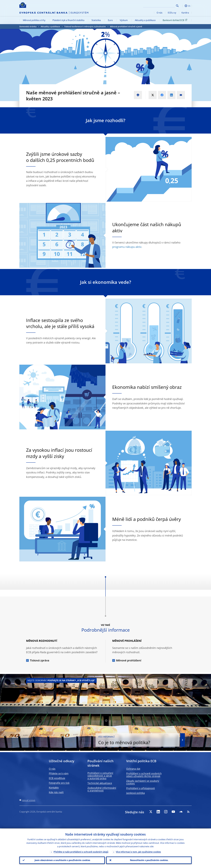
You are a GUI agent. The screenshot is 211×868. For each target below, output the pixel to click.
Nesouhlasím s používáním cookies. (149, 860)
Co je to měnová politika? (143, 740)
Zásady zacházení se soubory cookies (143, 782)
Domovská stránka (28, 26)
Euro (110, 20)
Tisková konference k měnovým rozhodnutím (85, 26)
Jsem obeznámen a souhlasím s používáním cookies (62, 860)
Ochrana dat (133, 769)
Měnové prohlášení (129, 660)
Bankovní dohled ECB (175, 20)
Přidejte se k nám (59, 773)
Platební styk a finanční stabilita (68, 20)
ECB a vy (172, 13)
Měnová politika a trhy (34, 20)
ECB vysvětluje (57, 778)
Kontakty (54, 788)
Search (177, 6)
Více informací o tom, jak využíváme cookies (138, 851)
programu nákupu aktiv (127, 247)
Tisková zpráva (40, 660)
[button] (182, 6)
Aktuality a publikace (145, 20)
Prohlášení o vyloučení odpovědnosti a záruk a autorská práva (100, 776)
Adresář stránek (29, 800)
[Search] (162, 5)
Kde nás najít (56, 792)
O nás (160, 13)
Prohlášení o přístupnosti (141, 788)
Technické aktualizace (100, 783)
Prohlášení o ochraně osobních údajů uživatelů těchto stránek (144, 775)
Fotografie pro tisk (59, 783)
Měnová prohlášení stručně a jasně (126, 26)
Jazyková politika (136, 793)
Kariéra (185, 13)
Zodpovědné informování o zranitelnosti (102, 789)
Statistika (96, 20)
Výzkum (124, 20)
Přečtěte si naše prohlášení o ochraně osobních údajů (81, 851)
